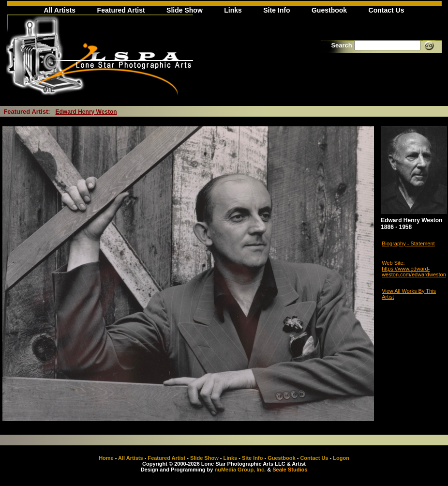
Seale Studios (290, 470)
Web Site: (393, 263)
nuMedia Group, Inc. (240, 470)
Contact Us (387, 10)
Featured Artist (121, 10)
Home (106, 458)
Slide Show (185, 10)
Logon (341, 458)
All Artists (60, 10)
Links (233, 10)
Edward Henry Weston (86, 112)
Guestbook (329, 10)
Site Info (276, 10)
